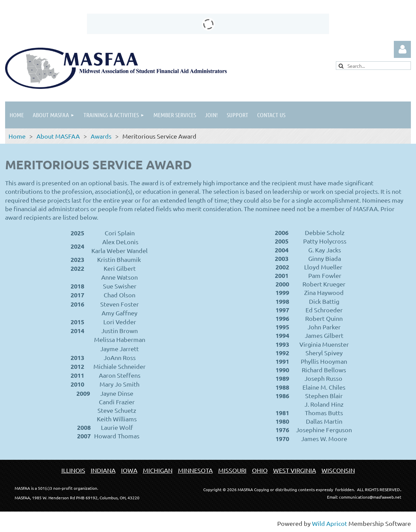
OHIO (260, 470)
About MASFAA (58, 136)
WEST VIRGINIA (295, 470)
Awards (101, 136)
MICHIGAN (158, 470)
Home (17, 136)
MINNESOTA (195, 470)
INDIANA (103, 470)
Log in (402, 49)
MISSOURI (232, 470)
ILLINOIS (73, 470)
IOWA (129, 470)
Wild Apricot (330, 523)
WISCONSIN (338, 470)
